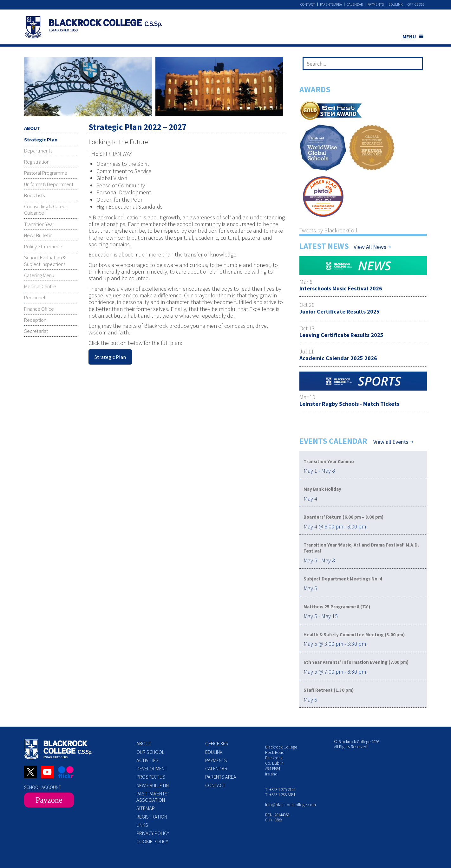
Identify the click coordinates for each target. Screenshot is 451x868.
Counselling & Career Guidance (46, 210)
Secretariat (36, 331)
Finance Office (39, 309)
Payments (376, 4)
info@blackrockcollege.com (291, 805)
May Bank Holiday (322, 489)
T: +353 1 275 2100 (280, 790)
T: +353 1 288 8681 (280, 795)
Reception (35, 320)
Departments (38, 151)
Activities (147, 760)
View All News (370, 247)
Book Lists (34, 195)
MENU (409, 36)
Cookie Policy (152, 841)
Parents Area (331, 4)
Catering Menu (39, 275)
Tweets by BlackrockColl (328, 230)
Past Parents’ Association (153, 797)
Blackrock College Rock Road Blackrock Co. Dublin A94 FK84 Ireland (281, 760)
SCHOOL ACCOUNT (42, 787)
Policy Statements (44, 246)
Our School (150, 752)
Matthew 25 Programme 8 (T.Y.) (337, 607)
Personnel (35, 297)
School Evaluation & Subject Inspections (45, 261)
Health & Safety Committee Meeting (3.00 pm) (354, 635)
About (144, 743)
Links (142, 825)
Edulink (396, 4)
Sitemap (146, 808)
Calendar (355, 4)
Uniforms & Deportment (49, 184)
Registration (37, 162)
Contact (308, 4)
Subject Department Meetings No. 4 (343, 579)
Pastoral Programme (46, 173)
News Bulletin (38, 235)
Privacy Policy (153, 833)
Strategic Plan (41, 139)
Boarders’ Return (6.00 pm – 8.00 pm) (343, 517)
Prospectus (151, 777)
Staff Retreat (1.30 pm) (329, 690)
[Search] (416, 65)
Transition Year (39, 224)
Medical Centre (40, 286)
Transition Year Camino (329, 461)
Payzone (49, 800)
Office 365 (416, 4)
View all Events (391, 442)
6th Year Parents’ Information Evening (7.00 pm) (356, 662)
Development (152, 768)
